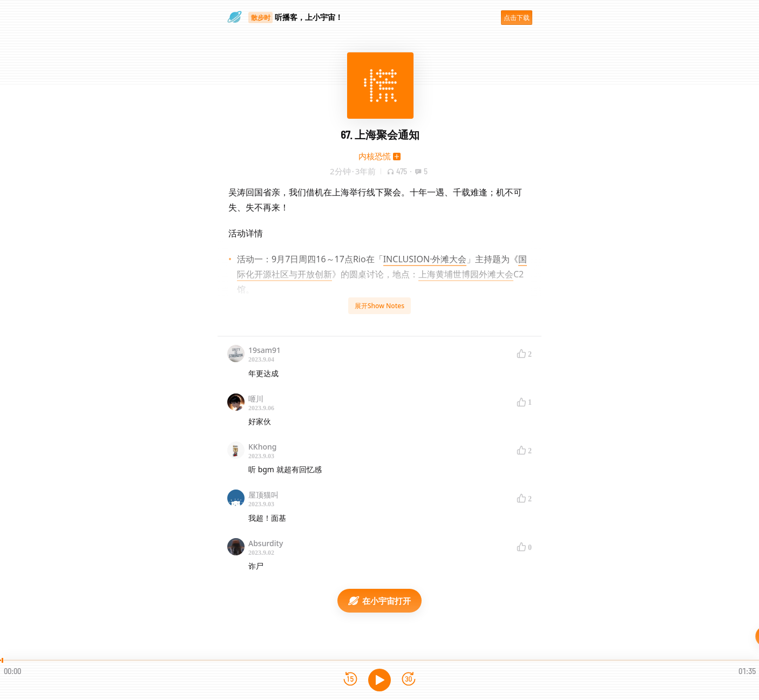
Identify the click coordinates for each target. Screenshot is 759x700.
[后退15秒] (350, 680)
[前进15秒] (409, 680)
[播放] (380, 680)
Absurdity (266, 543)
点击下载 (517, 18)
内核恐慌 (375, 156)
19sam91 (265, 350)
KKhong (263, 447)
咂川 (256, 399)
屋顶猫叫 (263, 495)
